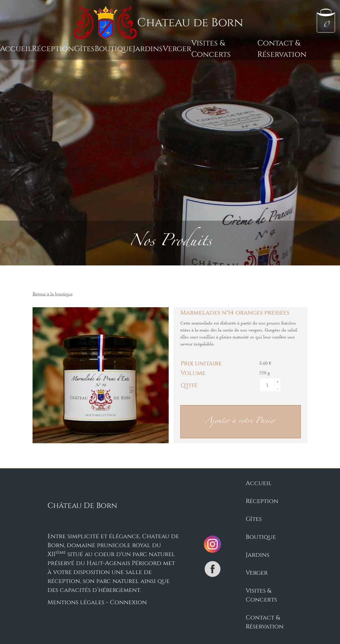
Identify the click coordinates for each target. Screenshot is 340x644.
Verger (177, 48)
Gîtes (84, 48)
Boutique (114, 48)
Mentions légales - (79, 602)
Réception (53, 48)
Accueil (16, 48)
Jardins (148, 48)
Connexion (128, 602)
